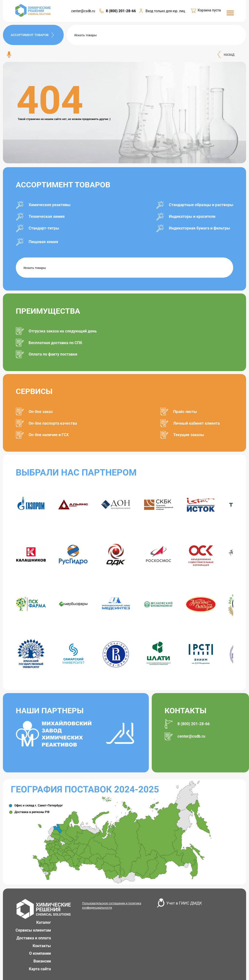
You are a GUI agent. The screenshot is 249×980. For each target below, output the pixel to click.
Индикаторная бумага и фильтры (200, 228)
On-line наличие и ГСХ (49, 435)
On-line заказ (41, 412)
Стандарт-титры (44, 228)
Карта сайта (40, 969)
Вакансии (42, 961)
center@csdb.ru (83, 11)
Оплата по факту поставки (53, 354)
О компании (40, 953)
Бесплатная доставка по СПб (55, 343)
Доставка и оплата (34, 938)
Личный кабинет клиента (196, 423)
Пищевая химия (43, 242)
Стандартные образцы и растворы (201, 205)
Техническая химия (47, 216)
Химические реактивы (50, 205)
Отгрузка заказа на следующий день (63, 331)
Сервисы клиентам (33, 930)
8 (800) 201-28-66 (121, 11)
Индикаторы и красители (192, 216)
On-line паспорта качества (53, 423)
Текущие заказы (189, 435)
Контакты (42, 946)
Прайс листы (185, 412)
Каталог (44, 922)
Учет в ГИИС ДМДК (184, 903)
